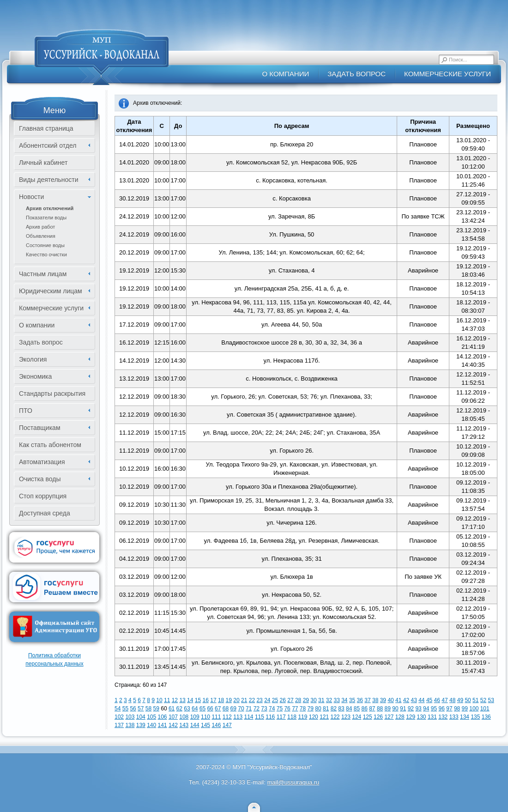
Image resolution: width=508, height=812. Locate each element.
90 (395, 709)
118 (292, 717)
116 (270, 717)
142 (173, 725)
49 (460, 700)
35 (352, 700)
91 (403, 709)
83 (341, 709)
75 (280, 709)
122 (335, 717)
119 (302, 717)
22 (252, 700)
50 (468, 700)
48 (452, 700)
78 (303, 709)
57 (141, 709)
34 (344, 700)
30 (313, 700)
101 (485, 709)
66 (210, 709)
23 (259, 700)
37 (367, 700)
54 (118, 709)
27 (290, 700)
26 (283, 700)
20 (236, 700)
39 (383, 700)
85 (357, 709)
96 (442, 709)
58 (148, 709)
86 (364, 709)
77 (295, 709)
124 (357, 717)
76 (287, 709)
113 (238, 717)
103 (130, 717)
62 (179, 709)
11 (167, 700)
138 (130, 725)
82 (334, 709)
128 (400, 717)
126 (378, 717)
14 (190, 700)
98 (457, 709)
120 (314, 717)
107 (173, 717)
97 (449, 709)
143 (184, 725)
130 (422, 717)
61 (172, 709)
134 (465, 717)
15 (198, 700)
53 (491, 700)
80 (318, 709)
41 (398, 700)
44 (421, 700)
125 (368, 717)
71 (249, 709)
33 (336, 700)
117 (281, 717)
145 (206, 725)
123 (346, 717)
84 (349, 709)
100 (474, 709)
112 (227, 717)
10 (159, 700)
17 (213, 700)
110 (206, 717)
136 (486, 717)
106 (163, 717)
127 (389, 717)
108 (184, 717)
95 (434, 709)
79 (311, 709)
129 (411, 717)
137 (119, 725)
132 (443, 717)
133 (454, 717)
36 (360, 700)
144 (195, 725)
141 (163, 725)
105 (151, 717)
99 (465, 709)
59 (156, 709)
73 (264, 709)
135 (475, 717)
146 (216, 725)
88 (380, 709)
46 (437, 700)
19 (229, 700)
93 (418, 709)
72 (257, 709)
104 (141, 717)
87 (372, 709)
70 (241, 709)
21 (244, 700)
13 (182, 700)
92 (411, 709)
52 (483, 700)
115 (260, 717)
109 (195, 717)
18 (221, 700)
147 (227, 725)
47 (444, 700)
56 (133, 709)
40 (390, 700)
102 (119, 717)
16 (206, 700)
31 (321, 700)
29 (306, 700)
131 (432, 717)
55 (125, 709)
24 (267, 700)
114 (249, 717)
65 (203, 709)
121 (324, 717)
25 (275, 700)
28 (298, 700)
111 (216, 717)
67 (218, 709)
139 (141, 725)
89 (388, 709)
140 (151, 725)
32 (329, 700)
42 (406, 700)
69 (233, 709)
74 (272, 709)
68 (226, 709)
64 (195, 709)
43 (414, 700)
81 (326, 709)
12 (175, 700)
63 (187, 709)
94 (426, 709)
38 (375, 700)
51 (475, 700)
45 (429, 700)
